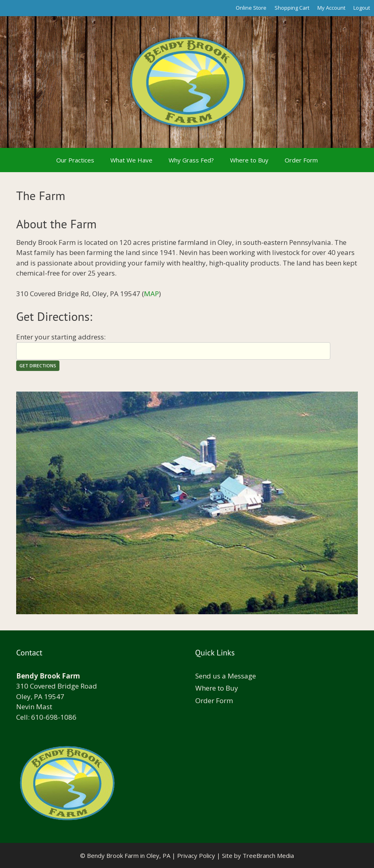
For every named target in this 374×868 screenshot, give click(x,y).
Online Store (251, 8)
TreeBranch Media (268, 855)
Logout (362, 8)
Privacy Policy (196, 855)
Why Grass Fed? (191, 160)
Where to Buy (249, 160)
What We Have (131, 160)
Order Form (301, 160)
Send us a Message (226, 676)
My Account (331, 8)
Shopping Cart (292, 8)
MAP (151, 294)
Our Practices (75, 160)
